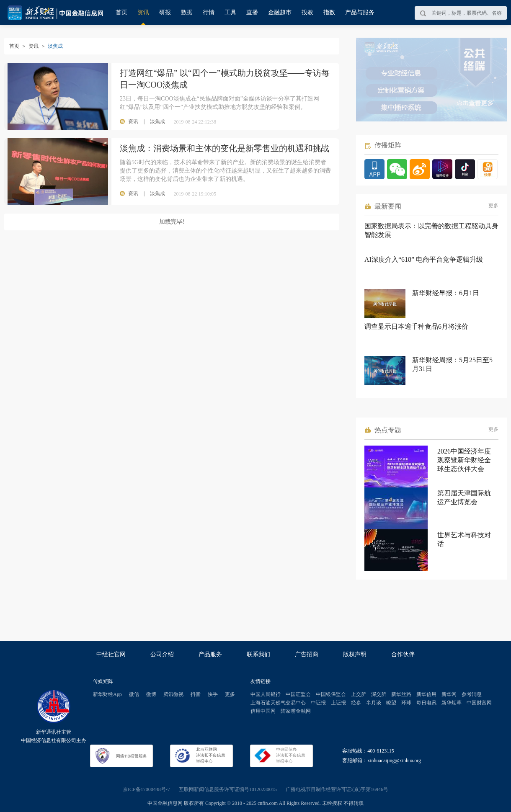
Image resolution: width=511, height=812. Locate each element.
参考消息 (472, 694)
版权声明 (355, 654)
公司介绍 (162, 654)
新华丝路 (401, 694)
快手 (213, 694)
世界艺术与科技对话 (464, 539)
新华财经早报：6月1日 (446, 293)
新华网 (449, 694)
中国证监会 (298, 694)
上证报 (338, 703)
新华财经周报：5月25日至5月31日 (452, 364)
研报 (165, 12)
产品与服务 (360, 12)
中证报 (318, 703)
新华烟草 (452, 703)
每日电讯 (426, 703)
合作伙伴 (403, 654)
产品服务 (210, 654)
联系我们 (258, 654)
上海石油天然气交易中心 (278, 703)
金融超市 (280, 12)
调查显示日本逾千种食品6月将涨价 (416, 326)
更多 (493, 206)
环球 (406, 703)
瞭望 (391, 703)
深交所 (379, 694)
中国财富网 (479, 703)
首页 (121, 12)
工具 (230, 12)
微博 (151, 694)
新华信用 (426, 694)
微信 (134, 694)
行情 (209, 12)
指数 (329, 12)
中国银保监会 (331, 694)
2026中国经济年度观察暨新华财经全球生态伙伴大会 (464, 460)
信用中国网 (263, 711)
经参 (356, 703)
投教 (307, 12)
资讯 (143, 12)
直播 (252, 12)
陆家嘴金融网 (296, 711)
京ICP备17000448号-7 (146, 789)
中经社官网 (111, 654)
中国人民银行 (266, 694)
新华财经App (107, 694)
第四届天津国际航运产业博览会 (464, 498)
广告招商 (307, 654)
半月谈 (374, 703)
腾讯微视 (173, 694)
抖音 (196, 694)
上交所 (359, 694)
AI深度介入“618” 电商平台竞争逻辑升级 (424, 259)
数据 (187, 12)
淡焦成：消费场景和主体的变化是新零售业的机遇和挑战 (225, 148)
